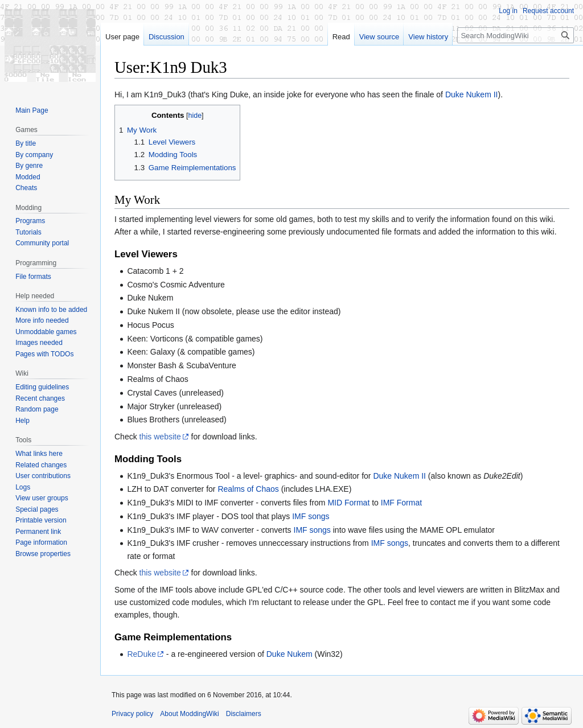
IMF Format (401, 503)
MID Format (348, 503)
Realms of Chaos (248, 489)
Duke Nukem (290, 654)
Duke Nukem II (472, 94)
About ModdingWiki (189, 714)
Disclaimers (244, 714)
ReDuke (141, 654)
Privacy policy (132, 714)
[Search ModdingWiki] (516, 35)
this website (160, 437)
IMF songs (311, 516)
